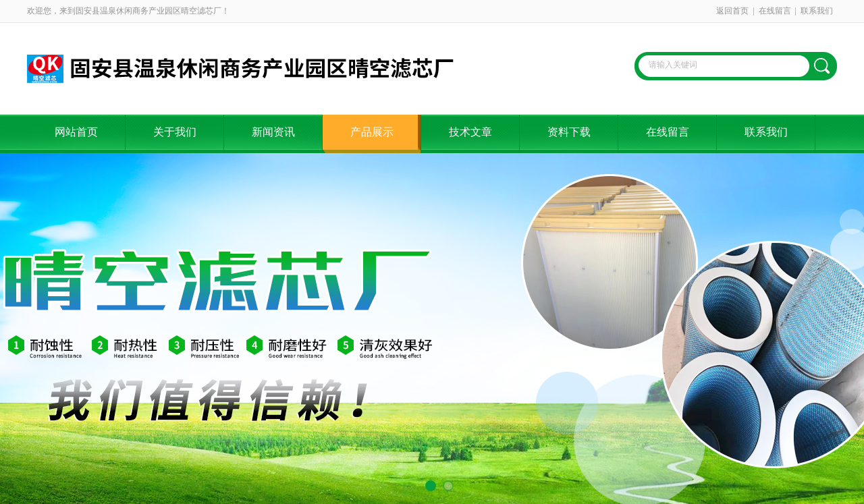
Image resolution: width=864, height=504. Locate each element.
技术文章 (470, 132)
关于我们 (175, 132)
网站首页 (76, 132)
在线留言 (775, 11)
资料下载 (569, 132)
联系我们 (817, 11)
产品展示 (372, 132)
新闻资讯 (273, 132)
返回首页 (732, 11)
